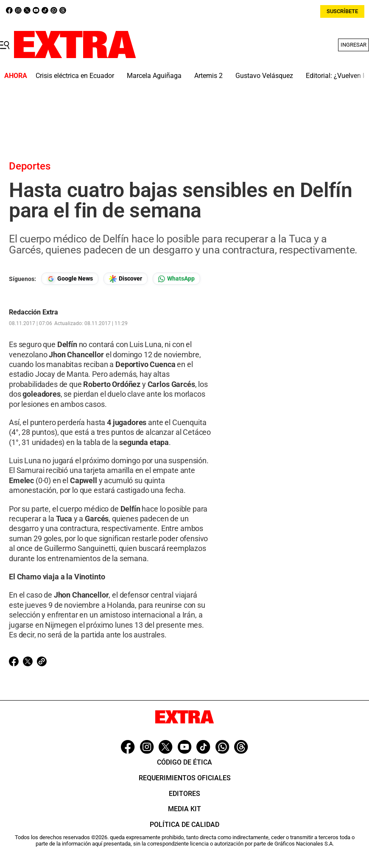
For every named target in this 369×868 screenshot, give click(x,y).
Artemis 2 (208, 76)
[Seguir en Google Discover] (126, 279)
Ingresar (354, 45)
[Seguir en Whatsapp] (176, 279)
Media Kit (184, 809)
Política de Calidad (184, 825)
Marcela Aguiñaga (154, 76)
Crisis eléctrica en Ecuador (75, 76)
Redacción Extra (34, 312)
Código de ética (184, 762)
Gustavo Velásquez (264, 76)
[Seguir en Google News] (70, 279)
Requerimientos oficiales (185, 778)
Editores (184, 794)
